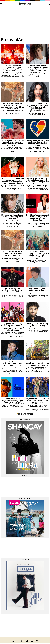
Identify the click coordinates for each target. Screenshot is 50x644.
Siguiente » (30, 414)
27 (25, 414)
